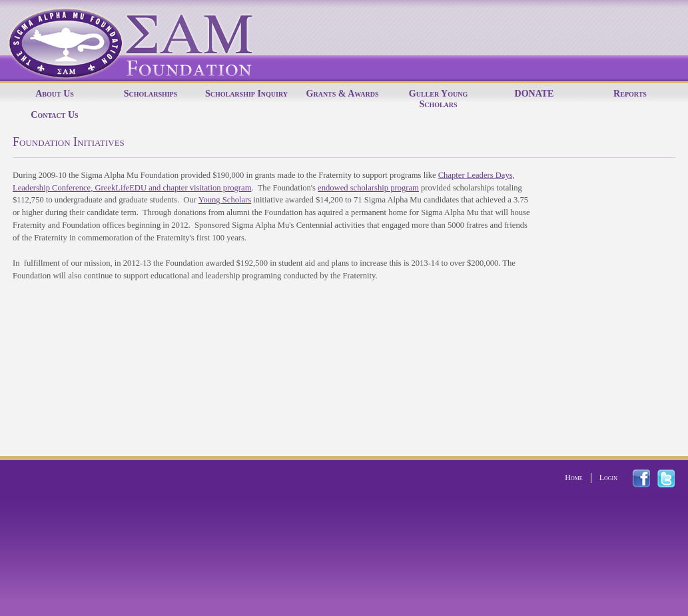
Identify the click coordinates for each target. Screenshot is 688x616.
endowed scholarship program (368, 188)
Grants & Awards (343, 94)
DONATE (534, 94)
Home (573, 477)
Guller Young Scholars (438, 99)
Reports (630, 94)
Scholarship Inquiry (246, 94)
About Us (55, 94)
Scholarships (151, 94)
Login (608, 477)
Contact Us (54, 115)
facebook (649, 478)
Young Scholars (225, 200)
